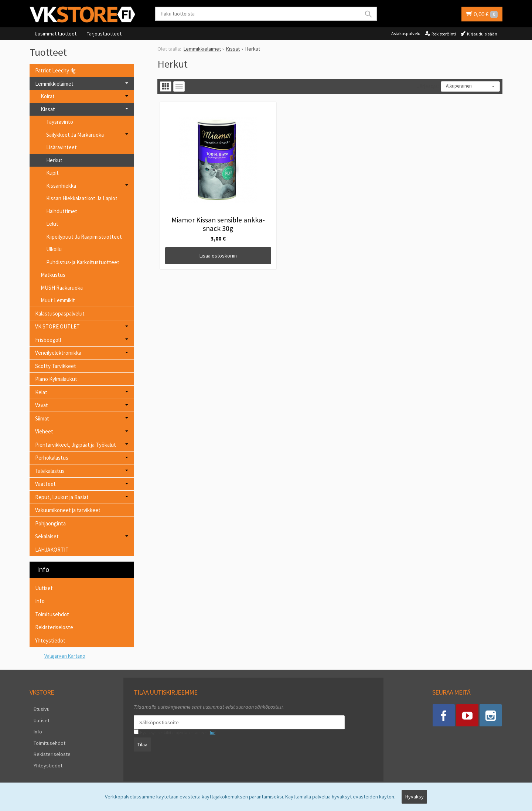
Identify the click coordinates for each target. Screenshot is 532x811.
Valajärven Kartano (65, 656)
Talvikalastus (50, 471)
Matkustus (53, 275)
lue (208, 733)
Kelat (41, 392)
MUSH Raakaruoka (62, 288)
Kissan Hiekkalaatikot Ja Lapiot (82, 198)
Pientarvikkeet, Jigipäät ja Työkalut (76, 445)
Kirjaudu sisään (482, 34)
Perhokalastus (52, 458)
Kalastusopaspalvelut (60, 314)
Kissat (48, 109)
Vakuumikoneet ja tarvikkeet (68, 510)
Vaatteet (45, 484)
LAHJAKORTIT (52, 550)
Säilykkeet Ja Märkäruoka (75, 135)
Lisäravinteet (62, 147)
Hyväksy (415, 799)
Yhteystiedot (50, 640)
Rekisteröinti (444, 34)
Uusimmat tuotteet (56, 34)
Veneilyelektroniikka (58, 353)
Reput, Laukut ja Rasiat (62, 497)
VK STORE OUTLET (57, 326)
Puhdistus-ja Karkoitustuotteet (83, 262)
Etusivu (37, 708)
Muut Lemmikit (58, 300)
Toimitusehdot (52, 614)
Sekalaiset (47, 536)
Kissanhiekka (61, 186)
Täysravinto (60, 122)
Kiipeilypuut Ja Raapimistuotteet (84, 237)
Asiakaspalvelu (406, 33)
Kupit (52, 173)
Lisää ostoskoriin (200, 220)
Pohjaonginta (50, 523)
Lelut (52, 224)
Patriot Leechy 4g (55, 70)
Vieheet (44, 431)
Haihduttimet (62, 211)
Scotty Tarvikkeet (56, 366)
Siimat (42, 418)
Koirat (48, 96)
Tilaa (138, 743)
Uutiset (44, 588)
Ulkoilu (54, 249)
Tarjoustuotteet (104, 34)
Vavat (42, 405)
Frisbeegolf (48, 340)
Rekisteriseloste (54, 627)
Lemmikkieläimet (54, 84)
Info (40, 601)
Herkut (54, 160)
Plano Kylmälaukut (56, 379)
